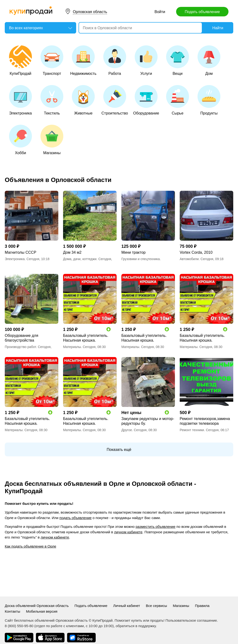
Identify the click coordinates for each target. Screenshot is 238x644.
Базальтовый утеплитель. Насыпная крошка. (86, 338)
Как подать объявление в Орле (30, 546)
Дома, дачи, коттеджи (80, 259)
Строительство (115, 100)
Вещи (178, 60)
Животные (83, 100)
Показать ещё (119, 450)
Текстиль (52, 100)
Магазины (52, 140)
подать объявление (76, 518)
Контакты (12, 611)
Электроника (20, 100)
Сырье (178, 100)
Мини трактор (134, 252)
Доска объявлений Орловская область (37, 606)
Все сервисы (156, 606)
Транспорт (52, 60)
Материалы (72, 347)
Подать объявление (202, 12)
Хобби (20, 140)
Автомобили (189, 259)
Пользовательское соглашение (191, 620)
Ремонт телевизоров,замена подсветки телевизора (205, 421)
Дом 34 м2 (72, 252)
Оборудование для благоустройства (22, 338)
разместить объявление (156, 527)
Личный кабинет (127, 606)
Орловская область (90, 12)
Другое (127, 430)
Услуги (146, 60)
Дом (209, 60)
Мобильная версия (42, 611)
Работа (115, 60)
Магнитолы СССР (20, 252)
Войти (160, 12)
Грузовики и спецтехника (141, 259)
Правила (202, 606)
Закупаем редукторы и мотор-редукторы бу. (148, 421)
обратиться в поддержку (136, 626)
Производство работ (20, 347)
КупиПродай (20, 60)
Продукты (209, 100)
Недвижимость (83, 60)
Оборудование (146, 100)
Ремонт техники (192, 430)
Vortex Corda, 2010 (196, 252)
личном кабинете (128, 532)
